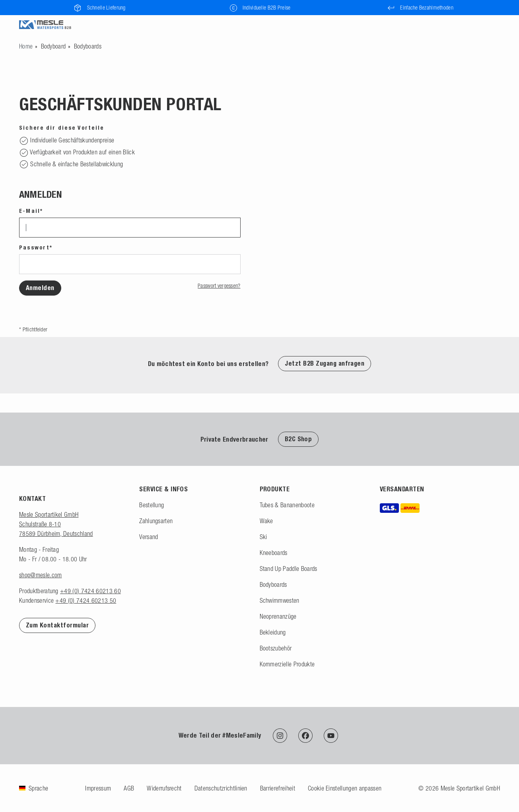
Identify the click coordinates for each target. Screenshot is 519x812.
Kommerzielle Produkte (287, 664)
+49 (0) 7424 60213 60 (90, 591)
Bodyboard (53, 46)
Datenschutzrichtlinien (221, 788)
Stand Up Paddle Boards (289, 569)
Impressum (98, 788)
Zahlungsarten (156, 521)
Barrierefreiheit (278, 788)
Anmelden (40, 288)
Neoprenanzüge (278, 616)
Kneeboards (274, 553)
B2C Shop (298, 439)
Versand (149, 537)
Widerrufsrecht (164, 788)
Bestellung (152, 505)
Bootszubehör (276, 648)
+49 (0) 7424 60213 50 (86, 600)
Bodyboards (88, 46)
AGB (129, 788)
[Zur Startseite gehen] (26, 46)
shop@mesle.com (40, 575)
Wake (266, 521)
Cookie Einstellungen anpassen (345, 788)
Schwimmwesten (280, 600)
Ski (263, 537)
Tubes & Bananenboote (287, 505)
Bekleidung (273, 632)
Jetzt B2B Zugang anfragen (325, 363)
